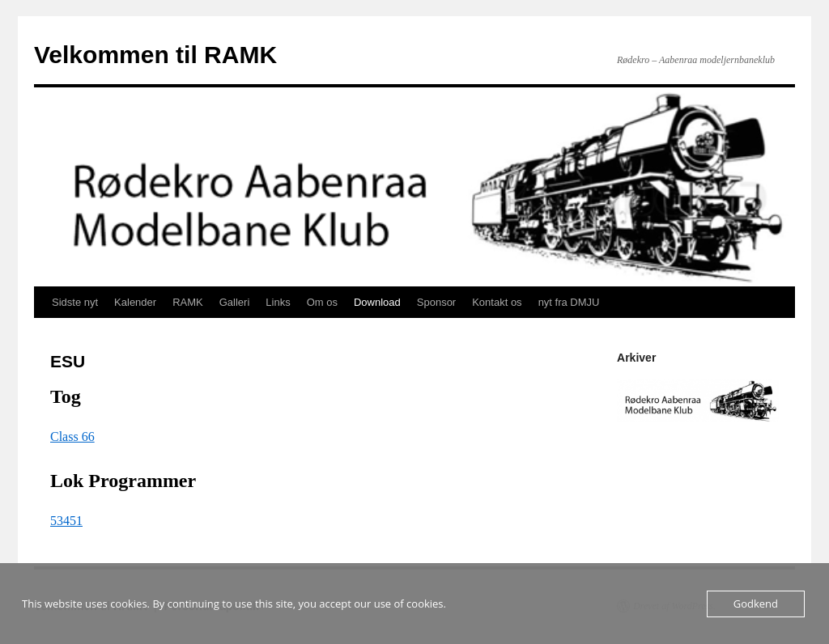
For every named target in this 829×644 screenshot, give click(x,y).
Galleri (235, 302)
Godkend (756, 604)
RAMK (188, 302)
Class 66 (72, 436)
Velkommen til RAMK (155, 55)
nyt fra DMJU (569, 302)
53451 (66, 521)
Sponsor (436, 302)
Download (377, 302)
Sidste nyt (75, 302)
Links (278, 302)
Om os (322, 302)
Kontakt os (497, 302)
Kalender (135, 302)
